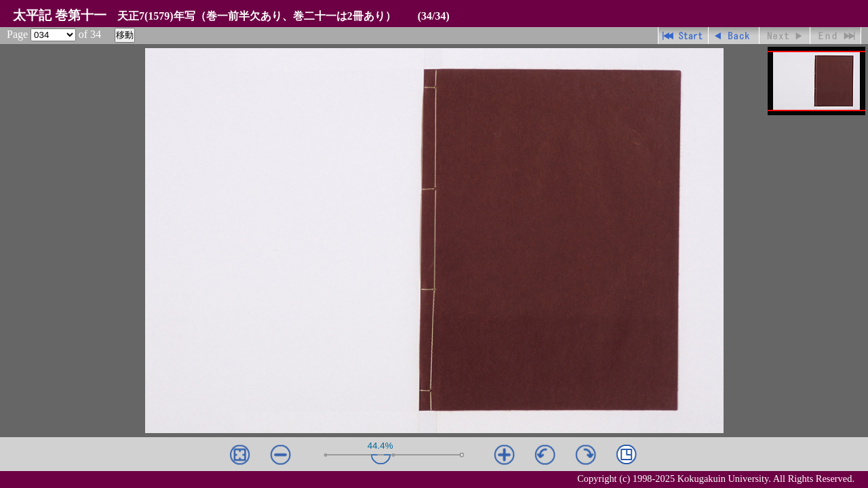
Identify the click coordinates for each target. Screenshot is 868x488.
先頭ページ (683, 36)
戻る (734, 36)
